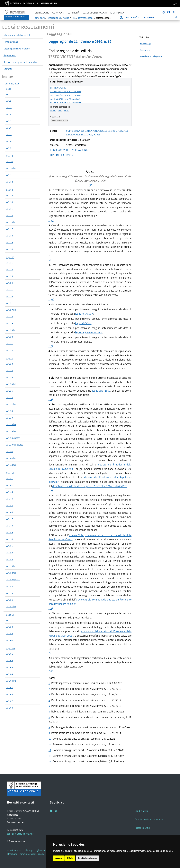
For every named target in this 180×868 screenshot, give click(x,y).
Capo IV (10, 257)
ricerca (66, 18)
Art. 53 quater (13, 580)
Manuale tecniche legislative (151, 56)
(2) (53, 220)
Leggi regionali (11, 42)
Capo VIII (10, 649)
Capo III (10, 190)
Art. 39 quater (13, 438)
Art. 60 (10, 640)
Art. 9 (9, 148)
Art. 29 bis (11, 330)
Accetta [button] (59, 858)
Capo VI (10, 473)
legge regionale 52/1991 (89, 332)
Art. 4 (9, 114)
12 (50, 750)
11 (50, 744)
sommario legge (86, 18)
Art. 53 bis (11, 566)
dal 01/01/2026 (58, 88)
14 (50, 761)
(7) (50, 299)
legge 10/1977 (83, 323)
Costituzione (145, 50)
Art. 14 (10, 202)
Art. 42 (10, 485)
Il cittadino (117, 13)
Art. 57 (10, 620)
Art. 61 (10, 654)
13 (50, 756)
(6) (90, 185)
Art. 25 (10, 290)
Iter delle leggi (145, 44)
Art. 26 (10, 296)
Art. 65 (10, 687)
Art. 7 (9, 134)
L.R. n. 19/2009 (12, 84)
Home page (39, 18)
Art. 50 (10, 539)
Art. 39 (10, 418)
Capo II (9, 156)
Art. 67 (10, 701)
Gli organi (58, 13)
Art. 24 (10, 283)
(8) (53, 299)
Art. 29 (10, 323)
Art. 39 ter (11, 431)
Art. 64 (10, 674)
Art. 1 (9, 94)
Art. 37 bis (11, 404)
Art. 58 (10, 627)
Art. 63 (10, 667)
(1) (50, 220)
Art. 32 (10, 350)
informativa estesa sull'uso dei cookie (154, 851)
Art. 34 (10, 370)
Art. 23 (10, 276)
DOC (67, 111)
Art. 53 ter (11, 573)
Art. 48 (10, 526)
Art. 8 (9, 141)
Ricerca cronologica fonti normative (21, 62)
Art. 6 (9, 128)
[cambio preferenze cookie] (32, 854)
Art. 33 (10, 364)
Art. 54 (10, 586)
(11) (53, 671)
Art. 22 (10, 269)
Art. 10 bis (11, 168)
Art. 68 (10, 708)
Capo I (9, 89)
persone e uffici (129, 17)
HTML (53, 111)
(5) (50, 653)
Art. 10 (10, 161)
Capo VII (10, 615)
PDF (60, 111)
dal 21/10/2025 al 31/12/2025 (66, 91)
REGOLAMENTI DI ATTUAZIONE (69, 150)
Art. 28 (10, 317)
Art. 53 (10, 559)
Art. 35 (10, 377)
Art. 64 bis (11, 681)
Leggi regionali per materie (17, 49)
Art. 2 (9, 101)
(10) (51, 346)
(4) (50, 373)
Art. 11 (10, 175)
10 (50, 739)
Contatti (8, 69)
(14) (51, 608)
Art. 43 (10, 492)
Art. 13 (10, 195)
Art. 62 (10, 660)
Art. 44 (10, 499)
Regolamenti (10, 55)
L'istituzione (42, 13)
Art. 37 (10, 397)
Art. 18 (10, 236)
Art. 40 (10, 451)
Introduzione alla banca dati (17, 35)
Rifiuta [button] (70, 858)
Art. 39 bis (11, 424)
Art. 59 (10, 634)
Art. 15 (10, 209)
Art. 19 (10, 242)
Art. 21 (10, 263)
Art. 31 (10, 344)
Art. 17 (10, 229)
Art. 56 (10, 600)
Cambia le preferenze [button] (88, 858)
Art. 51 (10, 546)
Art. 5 (9, 121)
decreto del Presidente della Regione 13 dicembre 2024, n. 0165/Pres (90, 486)
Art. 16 (10, 215)
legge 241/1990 (101, 391)
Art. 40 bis (11, 458)
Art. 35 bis (11, 384)
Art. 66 (10, 694)
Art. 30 (10, 337)
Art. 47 (10, 519)
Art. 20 (10, 249)
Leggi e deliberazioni (95, 13)
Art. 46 (10, 512)
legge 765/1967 (84, 314)
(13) (51, 490)
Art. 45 (10, 505)
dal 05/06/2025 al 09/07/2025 (66, 99)
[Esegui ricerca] (176, 17)
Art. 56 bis (11, 607)
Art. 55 (10, 593)
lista (73, 18)
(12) (51, 399)
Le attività (74, 13)
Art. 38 (10, 411)
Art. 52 (10, 553)
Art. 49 (10, 532)
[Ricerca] (157, 17)
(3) (50, 260)
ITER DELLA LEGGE (61, 155)
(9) (50, 671)
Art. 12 (10, 182)
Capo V (10, 359)
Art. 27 (10, 303)
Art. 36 (10, 391)
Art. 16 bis (11, 222)
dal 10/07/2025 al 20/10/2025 (66, 95)
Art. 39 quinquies (15, 445)
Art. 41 (10, 478)
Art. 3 (9, 107)
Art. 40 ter (11, 465)
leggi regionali (54, 18)
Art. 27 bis (11, 310)
